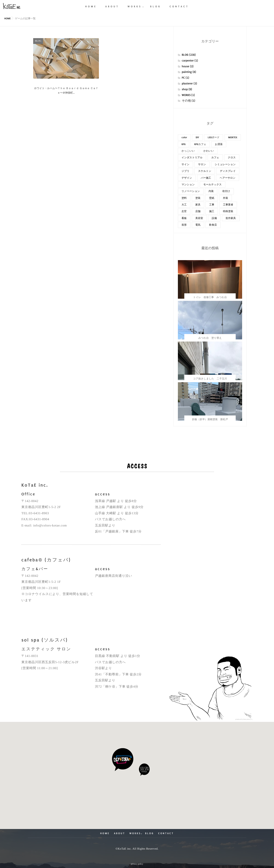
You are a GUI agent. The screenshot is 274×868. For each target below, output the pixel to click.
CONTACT (166, 833)
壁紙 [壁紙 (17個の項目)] (212, 198)
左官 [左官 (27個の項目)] (184, 211)
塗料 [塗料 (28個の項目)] (184, 198)
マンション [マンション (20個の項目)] (188, 184)
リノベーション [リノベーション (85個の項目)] (191, 191)
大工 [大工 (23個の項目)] (184, 205)
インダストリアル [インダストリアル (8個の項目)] (192, 157)
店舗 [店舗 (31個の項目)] (198, 211)
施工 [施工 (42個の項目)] (212, 211)
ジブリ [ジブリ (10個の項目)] (185, 171)
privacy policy (137, 864)
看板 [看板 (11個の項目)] (184, 218)
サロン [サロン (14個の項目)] (202, 164)
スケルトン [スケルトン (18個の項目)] (205, 171)
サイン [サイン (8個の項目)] (185, 164)
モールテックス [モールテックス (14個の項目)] (213, 184)
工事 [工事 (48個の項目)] (212, 205)
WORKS (135, 833)
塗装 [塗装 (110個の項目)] (198, 198)
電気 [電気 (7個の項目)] (198, 225)
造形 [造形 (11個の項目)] (184, 225)
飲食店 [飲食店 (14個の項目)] (213, 225)
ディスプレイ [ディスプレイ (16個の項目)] (228, 171)
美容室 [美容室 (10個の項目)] (199, 218)
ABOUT (119, 833)
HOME (105, 833)
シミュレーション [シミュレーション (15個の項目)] (225, 164)
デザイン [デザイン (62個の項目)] (187, 178)
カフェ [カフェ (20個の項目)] (215, 157)
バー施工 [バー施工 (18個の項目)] (206, 178)
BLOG (150, 833)
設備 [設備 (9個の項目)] (214, 218)
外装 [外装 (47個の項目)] (226, 198)
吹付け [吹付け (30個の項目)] (226, 191)
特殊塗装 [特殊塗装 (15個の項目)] (228, 211)
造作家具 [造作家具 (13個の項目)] (231, 218)
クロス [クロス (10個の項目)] (232, 157)
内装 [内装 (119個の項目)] (211, 191)
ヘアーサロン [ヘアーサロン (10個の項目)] (227, 178)
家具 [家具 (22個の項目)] (198, 205)
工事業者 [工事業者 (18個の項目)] (228, 205)
